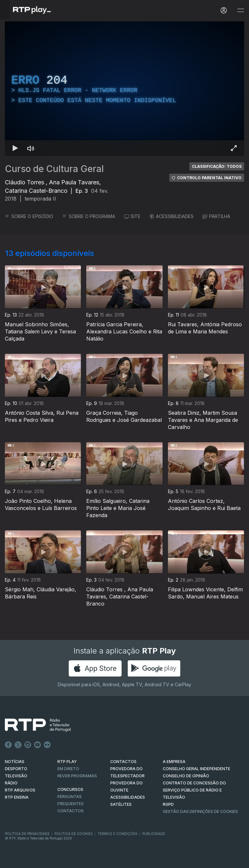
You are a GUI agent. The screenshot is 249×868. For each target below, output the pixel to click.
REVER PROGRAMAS (77, 776)
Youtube (38, 745)
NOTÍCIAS (15, 762)
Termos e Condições (118, 834)
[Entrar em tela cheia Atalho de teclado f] (234, 148)
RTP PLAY (67, 762)
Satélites (121, 804)
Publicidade (154, 834)
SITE (132, 216)
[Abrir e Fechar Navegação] (241, 11)
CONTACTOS (123, 762)
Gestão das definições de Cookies (200, 811)
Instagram (28, 745)
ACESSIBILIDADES (172, 216)
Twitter (18, 745)
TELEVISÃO (16, 776)
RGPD (168, 804)
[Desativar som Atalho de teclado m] (31, 148)
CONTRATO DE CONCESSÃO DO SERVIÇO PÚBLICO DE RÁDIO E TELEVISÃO (194, 790)
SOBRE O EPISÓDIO (29, 216)
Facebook (8, 745)
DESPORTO (16, 769)
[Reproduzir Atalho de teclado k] (15, 148)
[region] (124, 89)
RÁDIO (11, 783)
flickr (47, 745)
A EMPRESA (174, 762)
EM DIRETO (68, 769)
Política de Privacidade (27, 834)
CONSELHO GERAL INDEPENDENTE (196, 769)
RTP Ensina (17, 797)
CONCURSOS (70, 789)
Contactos (71, 811)
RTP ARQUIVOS (20, 790)
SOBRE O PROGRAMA (89, 216)
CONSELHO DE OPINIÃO (186, 776)
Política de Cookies (74, 834)
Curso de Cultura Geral (54, 169)
